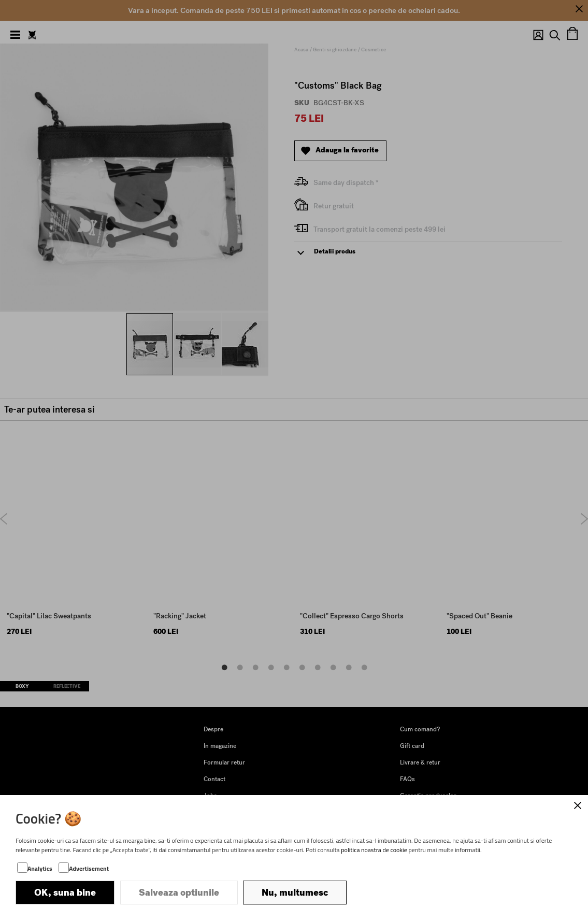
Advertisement (89, 868)
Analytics (40, 868)
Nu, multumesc (295, 893)
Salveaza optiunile (179, 893)
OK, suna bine (65, 893)
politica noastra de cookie (374, 850)
